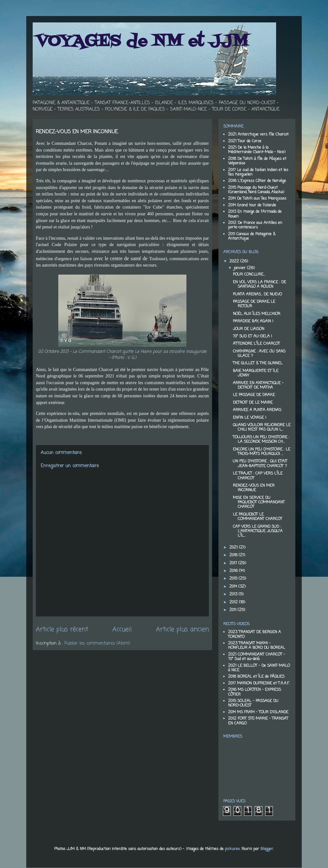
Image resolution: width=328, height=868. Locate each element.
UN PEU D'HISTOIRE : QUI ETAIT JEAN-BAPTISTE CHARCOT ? (260, 464)
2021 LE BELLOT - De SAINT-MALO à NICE (259, 668)
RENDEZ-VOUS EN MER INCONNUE (254, 488)
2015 (234, 579)
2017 (234, 563)
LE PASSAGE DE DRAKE (254, 395)
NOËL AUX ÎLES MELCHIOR (257, 314)
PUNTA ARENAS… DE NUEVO (257, 294)
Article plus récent (62, 630)
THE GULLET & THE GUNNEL (258, 363)
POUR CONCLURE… (249, 275)
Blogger (267, 849)
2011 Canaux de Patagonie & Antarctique (252, 236)
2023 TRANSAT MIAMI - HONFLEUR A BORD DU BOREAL (257, 646)
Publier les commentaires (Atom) (97, 644)
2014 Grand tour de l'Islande (252, 205)
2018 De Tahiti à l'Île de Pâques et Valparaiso (257, 161)
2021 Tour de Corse (245, 141)
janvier (240, 268)
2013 (234, 594)
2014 (234, 587)
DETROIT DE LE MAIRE (253, 403)
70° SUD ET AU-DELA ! (252, 336)
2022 (235, 261)
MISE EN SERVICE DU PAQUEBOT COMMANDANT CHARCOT (259, 503)
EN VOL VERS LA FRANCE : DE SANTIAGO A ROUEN (259, 285)
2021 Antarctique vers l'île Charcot (258, 135)
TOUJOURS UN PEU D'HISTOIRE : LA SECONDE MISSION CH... (261, 440)
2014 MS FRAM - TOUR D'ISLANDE (258, 712)
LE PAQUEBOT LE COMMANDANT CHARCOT (258, 517)
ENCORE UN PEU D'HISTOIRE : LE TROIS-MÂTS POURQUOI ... (262, 452)
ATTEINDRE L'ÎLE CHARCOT (256, 344)
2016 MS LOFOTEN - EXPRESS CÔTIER (254, 692)
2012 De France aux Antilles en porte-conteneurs (255, 225)
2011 (234, 610)
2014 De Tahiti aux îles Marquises (257, 199)
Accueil (122, 630)
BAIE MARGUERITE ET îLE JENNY (256, 373)
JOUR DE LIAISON (249, 329)
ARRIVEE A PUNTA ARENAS (257, 410)
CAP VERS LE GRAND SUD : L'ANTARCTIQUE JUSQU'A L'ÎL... (258, 531)
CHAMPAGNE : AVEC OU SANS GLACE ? (259, 354)
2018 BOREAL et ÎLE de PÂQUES (256, 677)
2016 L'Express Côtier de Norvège (257, 181)
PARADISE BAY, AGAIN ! (253, 321)
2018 (234, 555)
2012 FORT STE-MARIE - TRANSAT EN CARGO (258, 721)
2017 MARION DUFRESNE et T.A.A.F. (259, 683)
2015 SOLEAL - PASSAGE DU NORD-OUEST (253, 703)
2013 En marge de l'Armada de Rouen (255, 214)
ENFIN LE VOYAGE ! (250, 418)
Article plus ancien (182, 630)
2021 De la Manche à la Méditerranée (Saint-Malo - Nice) (257, 150)
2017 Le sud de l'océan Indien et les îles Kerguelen (258, 172)
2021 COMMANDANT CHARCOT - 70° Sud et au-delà (257, 657)
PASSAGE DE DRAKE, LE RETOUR (254, 304)
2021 (234, 548)
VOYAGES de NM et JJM (142, 42)
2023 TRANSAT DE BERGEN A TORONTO (254, 634)
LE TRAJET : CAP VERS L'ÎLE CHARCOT (258, 476)
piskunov (232, 849)
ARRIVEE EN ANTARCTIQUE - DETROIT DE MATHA (258, 385)
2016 (234, 571)
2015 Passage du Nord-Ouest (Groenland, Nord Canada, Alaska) (256, 190)
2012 (234, 602)
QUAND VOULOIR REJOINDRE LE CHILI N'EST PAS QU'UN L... (262, 427)
